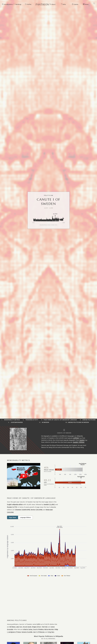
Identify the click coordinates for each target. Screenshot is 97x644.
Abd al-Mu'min (49, 630)
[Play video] (24, 476)
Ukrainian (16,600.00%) (23, 510)
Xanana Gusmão (27, 632)
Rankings (18, 5)
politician (76, 438)
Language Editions (25, 517)
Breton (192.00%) (37, 510)
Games (76, 5)
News (87, 5)
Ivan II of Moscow (39, 632)
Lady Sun (19, 627)
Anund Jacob (27, 627)
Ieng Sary (51, 632)
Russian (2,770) (12, 507)
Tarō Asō (45, 627)
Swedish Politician (79, 442)
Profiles (29, 5)
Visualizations (8, 5)
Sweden (82, 440)
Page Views (13, 517)
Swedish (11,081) (49, 505)
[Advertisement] (44, 598)
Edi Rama (12, 627)
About (53, 5)
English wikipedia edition (15, 505)
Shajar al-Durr (37, 627)
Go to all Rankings (48, 639)
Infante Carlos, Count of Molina (33, 630)
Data (64, 5)
